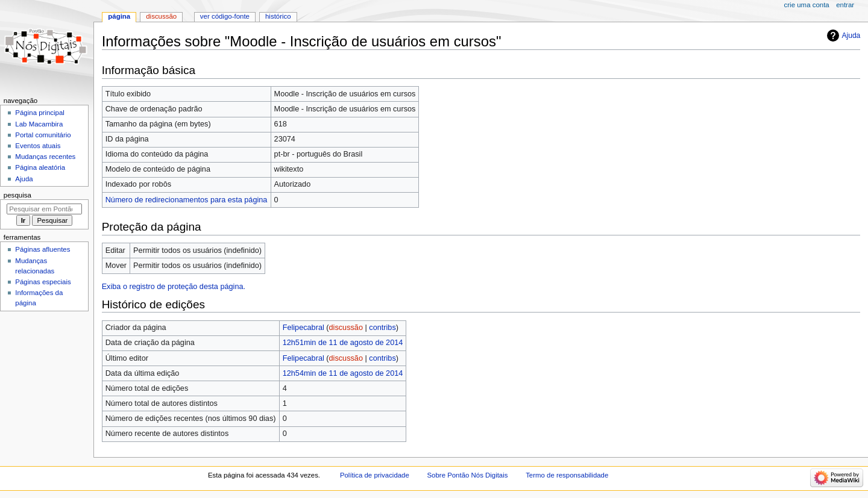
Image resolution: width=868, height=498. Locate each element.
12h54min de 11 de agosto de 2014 (343, 373)
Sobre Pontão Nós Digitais (468, 475)
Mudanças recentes (45, 157)
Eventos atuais (38, 146)
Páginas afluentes (42, 249)
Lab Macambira (39, 124)
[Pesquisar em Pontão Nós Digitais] (44, 209)
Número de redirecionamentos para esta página (187, 200)
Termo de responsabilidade (567, 475)
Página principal (40, 113)
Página (119, 16)
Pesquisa (17, 195)
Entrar (845, 5)
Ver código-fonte (225, 16)
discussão (346, 328)
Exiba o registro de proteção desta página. (174, 287)
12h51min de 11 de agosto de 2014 (343, 343)
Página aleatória (40, 167)
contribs (382, 328)
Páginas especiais (43, 282)
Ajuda (851, 36)
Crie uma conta (807, 5)
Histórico (278, 16)
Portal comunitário (43, 135)
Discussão (161, 16)
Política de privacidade (375, 475)
